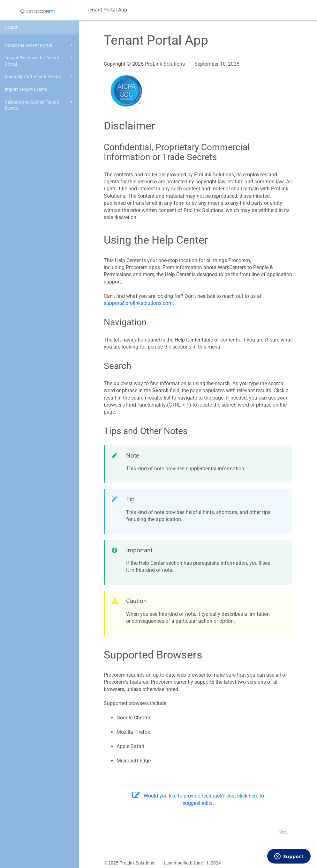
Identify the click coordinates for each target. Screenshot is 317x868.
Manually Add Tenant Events (40, 77)
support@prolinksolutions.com (138, 303)
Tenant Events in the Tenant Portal (40, 60)
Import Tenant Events (26, 89)
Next (283, 832)
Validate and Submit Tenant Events (40, 105)
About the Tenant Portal (40, 45)
